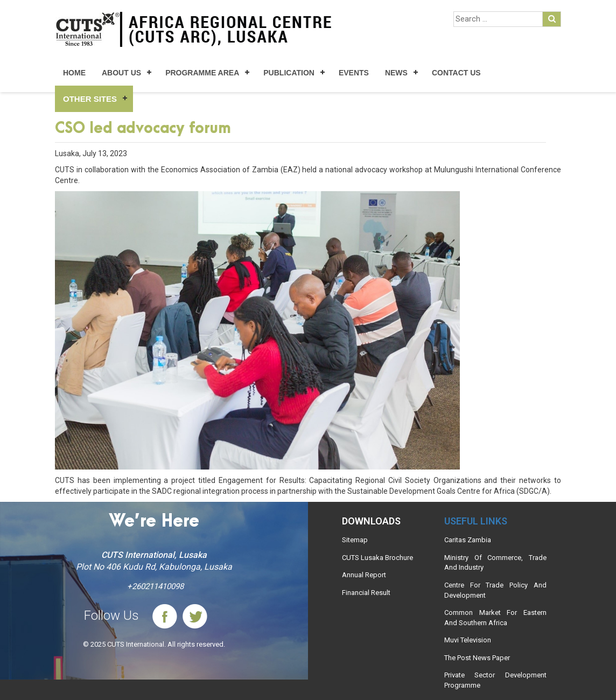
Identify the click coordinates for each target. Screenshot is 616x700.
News (396, 73)
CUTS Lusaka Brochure (377, 558)
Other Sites (90, 99)
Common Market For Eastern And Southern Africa (495, 618)
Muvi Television (468, 640)
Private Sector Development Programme (495, 680)
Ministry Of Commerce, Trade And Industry (495, 563)
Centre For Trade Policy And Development (495, 590)
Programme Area (202, 73)
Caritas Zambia (468, 540)
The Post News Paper (477, 658)
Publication (289, 73)
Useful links (476, 521)
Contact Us (456, 73)
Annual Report (364, 575)
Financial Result (366, 593)
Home (74, 73)
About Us (121, 73)
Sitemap (355, 540)
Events (354, 73)
